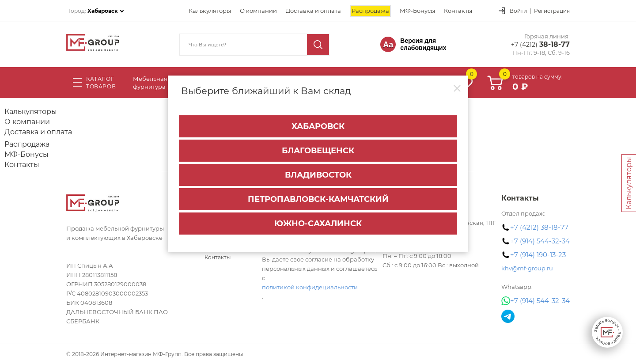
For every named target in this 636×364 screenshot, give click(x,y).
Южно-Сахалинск (318, 224)
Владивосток (318, 175)
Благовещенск (318, 151)
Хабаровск (318, 126)
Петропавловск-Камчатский (318, 199)
